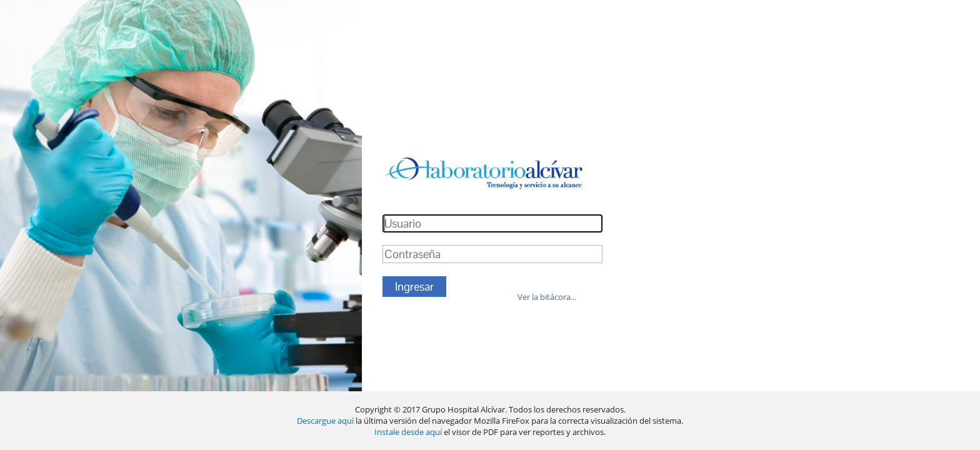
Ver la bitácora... (547, 297)
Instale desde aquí (408, 432)
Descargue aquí (326, 421)
